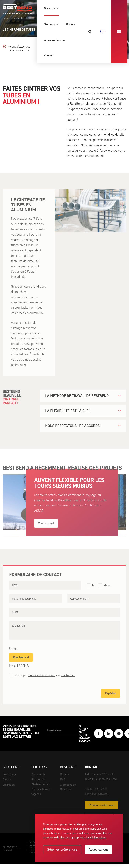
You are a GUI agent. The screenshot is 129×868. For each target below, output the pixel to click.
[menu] (119, 32)
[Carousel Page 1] (34, 542)
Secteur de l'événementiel (40, 782)
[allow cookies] (98, 850)
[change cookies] (62, 850)
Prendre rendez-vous (102, 809)
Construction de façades (41, 792)
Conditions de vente (42, 680)
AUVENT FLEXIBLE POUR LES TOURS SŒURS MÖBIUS (69, 487)
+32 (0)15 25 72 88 (96, 793)
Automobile (38, 774)
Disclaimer (68, 680)
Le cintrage (10, 774)
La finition (9, 785)
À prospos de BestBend (68, 787)
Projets (64, 774)
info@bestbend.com (97, 798)
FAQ (63, 779)
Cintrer (7, 779)
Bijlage (13, 653)
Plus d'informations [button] (95, 838)
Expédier (111, 698)
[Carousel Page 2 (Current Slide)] (96, 542)
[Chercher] (90, 32)
